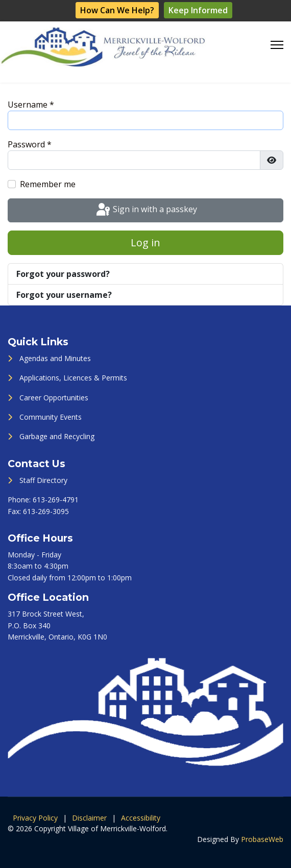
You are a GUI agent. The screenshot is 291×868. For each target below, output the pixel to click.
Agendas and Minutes (55, 358)
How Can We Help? (117, 10)
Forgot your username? (64, 295)
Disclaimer (89, 818)
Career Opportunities (54, 398)
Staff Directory (43, 480)
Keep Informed (198, 10)
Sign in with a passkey (146, 210)
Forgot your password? (63, 274)
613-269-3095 (46, 511)
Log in (145, 242)
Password (30, 144)
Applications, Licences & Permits (73, 378)
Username (31, 105)
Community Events (51, 417)
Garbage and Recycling (57, 436)
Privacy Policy (35, 818)
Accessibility (141, 818)
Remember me (48, 184)
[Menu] (277, 45)
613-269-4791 (56, 500)
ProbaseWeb (262, 839)
